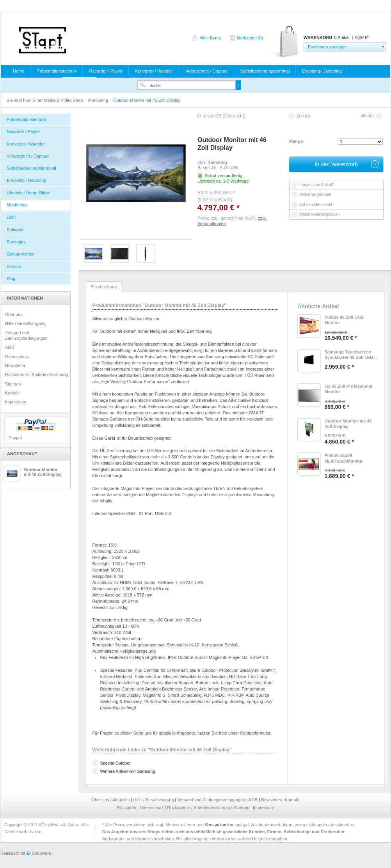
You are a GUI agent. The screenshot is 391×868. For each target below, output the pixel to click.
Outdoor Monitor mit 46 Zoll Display (43, 472)
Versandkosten (219, 825)
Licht (11, 217)
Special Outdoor (115, 763)
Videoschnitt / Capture (206, 71)
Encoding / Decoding (322, 71)
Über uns (14, 314)
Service (14, 266)
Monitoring (99, 100)
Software (15, 230)
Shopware (42, 853)
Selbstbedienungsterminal (265, 71)
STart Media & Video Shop (43, 40)
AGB (10, 347)
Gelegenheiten (21, 254)
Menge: (297, 141)
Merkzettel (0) (250, 38)
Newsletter (15, 366)
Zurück (303, 116)
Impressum (16, 402)
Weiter (368, 116)
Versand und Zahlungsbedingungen (26, 335)
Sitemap (13, 384)
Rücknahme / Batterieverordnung (36, 375)
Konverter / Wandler (154, 71)
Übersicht (234, 116)
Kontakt (12, 393)
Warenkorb (285, 42)
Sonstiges (16, 242)
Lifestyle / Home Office (28, 193)
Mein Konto (210, 38)
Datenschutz (17, 357)
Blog (11, 279)
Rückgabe (127, 808)
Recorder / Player (106, 71)
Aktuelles (122, 800)
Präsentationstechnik (57, 71)
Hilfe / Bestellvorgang (25, 323)
